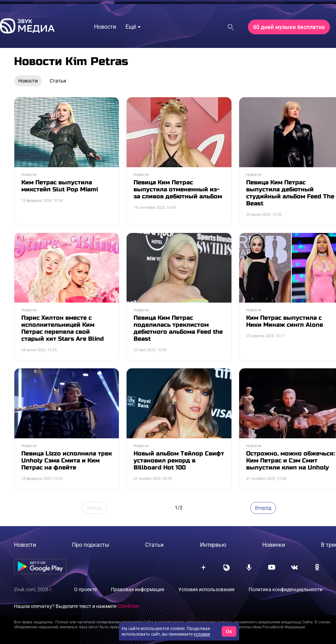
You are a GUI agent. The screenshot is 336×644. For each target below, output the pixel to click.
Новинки (274, 545)
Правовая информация (138, 589)
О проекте (85, 589)
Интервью (213, 545)
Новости (25, 545)
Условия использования (206, 589)
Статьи (154, 545)
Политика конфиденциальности (285, 589)
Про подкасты (91, 545)
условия (202, 634)
